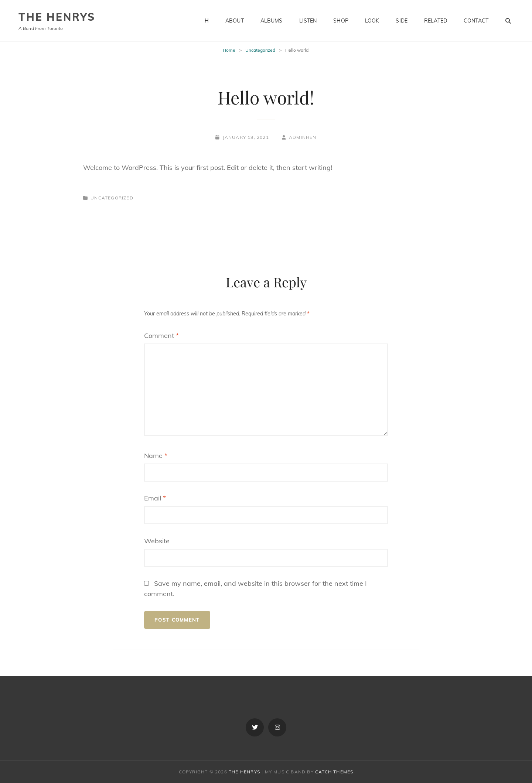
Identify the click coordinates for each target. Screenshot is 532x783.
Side (402, 21)
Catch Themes (334, 772)
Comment (161, 336)
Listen (308, 21)
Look (372, 21)
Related (436, 21)
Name (156, 456)
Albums (272, 21)
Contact (476, 21)
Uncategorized (260, 50)
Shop (341, 21)
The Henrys (57, 17)
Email (155, 498)
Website (157, 541)
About (235, 21)
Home (229, 50)
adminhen (303, 137)
